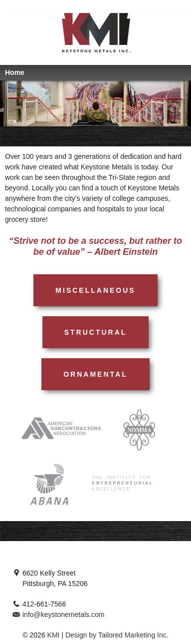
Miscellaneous (95, 290)
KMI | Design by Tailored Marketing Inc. (107, 635)
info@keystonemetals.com (63, 615)
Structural (96, 332)
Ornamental (95, 374)
